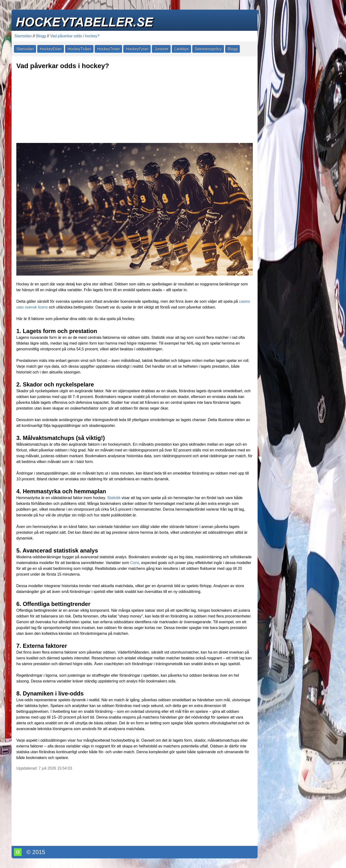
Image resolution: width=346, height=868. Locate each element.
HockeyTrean (108, 49)
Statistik (114, 498)
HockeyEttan (51, 49)
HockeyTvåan (79, 49)
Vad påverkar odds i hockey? (75, 36)
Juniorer (161, 49)
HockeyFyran (137, 49)
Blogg (41, 36)
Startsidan (23, 36)
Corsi (135, 563)
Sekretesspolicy (208, 49)
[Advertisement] (135, 107)
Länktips (181, 49)
